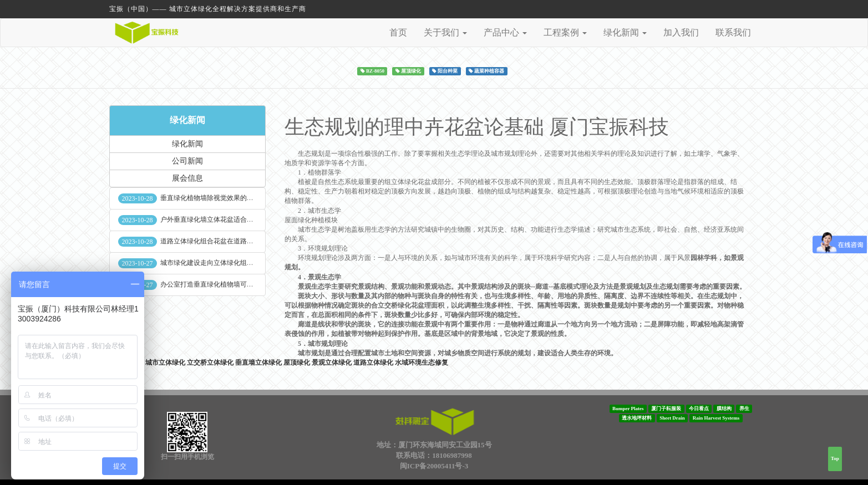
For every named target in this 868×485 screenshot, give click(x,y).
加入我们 (681, 32)
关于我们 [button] (445, 32)
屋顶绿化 (297, 363)
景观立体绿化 (332, 363)
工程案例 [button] (565, 32)
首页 (398, 32)
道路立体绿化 (373, 363)
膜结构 (724, 409)
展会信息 (187, 178)
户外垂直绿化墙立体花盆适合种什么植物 (220, 219)
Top (835, 458)
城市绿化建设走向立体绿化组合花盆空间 (220, 263)
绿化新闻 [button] (625, 32)
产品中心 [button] (505, 32)
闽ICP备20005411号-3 (434, 466)
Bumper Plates (628, 409)
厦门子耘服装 (666, 409)
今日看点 (699, 409)
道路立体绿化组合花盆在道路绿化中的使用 (224, 241)
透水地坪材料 (637, 418)
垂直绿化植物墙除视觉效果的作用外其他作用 (227, 198)
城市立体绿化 (165, 363)
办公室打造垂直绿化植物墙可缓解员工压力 (224, 284)
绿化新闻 (187, 120)
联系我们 (733, 32)
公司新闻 (187, 161)
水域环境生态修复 (422, 363)
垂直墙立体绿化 (258, 363)
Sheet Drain (672, 418)
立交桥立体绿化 (210, 363)
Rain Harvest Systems (716, 418)
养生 (744, 409)
